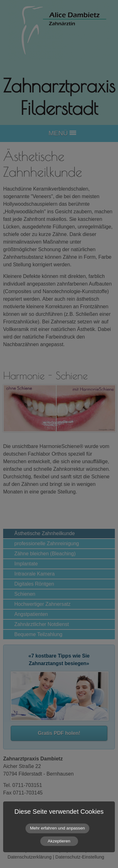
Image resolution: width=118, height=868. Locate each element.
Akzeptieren (59, 841)
